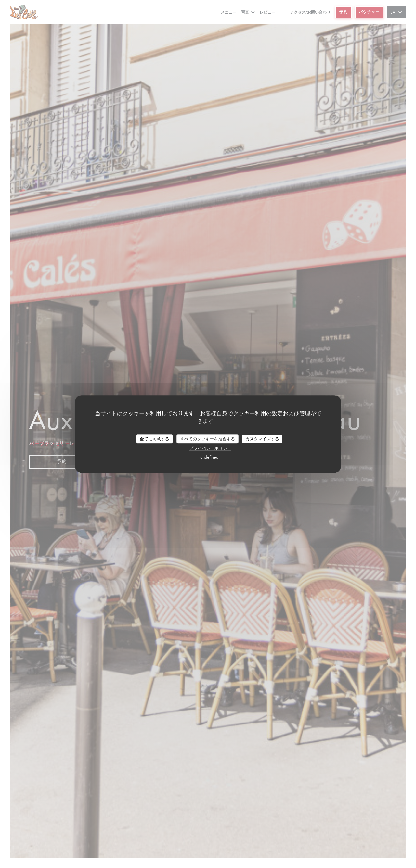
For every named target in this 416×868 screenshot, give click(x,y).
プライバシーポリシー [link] (210, 448)
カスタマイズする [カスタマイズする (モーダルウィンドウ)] (262, 439)
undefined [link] (209, 457)
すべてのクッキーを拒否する (208, 439)
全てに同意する (155, 439)
